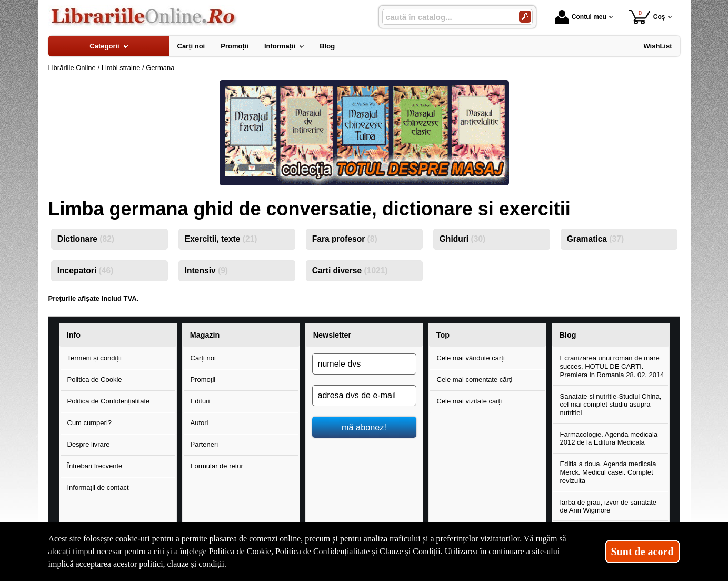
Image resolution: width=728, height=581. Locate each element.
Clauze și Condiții (410, 551)
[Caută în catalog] (525, 17)
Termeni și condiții (94, 358)
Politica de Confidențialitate (109, 401)
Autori (200, 423)
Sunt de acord (642, 552)
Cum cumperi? (90, 423)
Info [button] (74, 335)
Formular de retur (217, 466)
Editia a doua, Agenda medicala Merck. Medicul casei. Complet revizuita (608, 472)
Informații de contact (98, 488)
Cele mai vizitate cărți (470, 401)
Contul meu (581, 17)
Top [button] (443, 335)
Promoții (203, 380)
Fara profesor (345, 239)
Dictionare (86, 239)
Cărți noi (203, 358)
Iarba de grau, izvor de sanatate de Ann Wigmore (609, 506)
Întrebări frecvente (95, 466)
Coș (647, 17)
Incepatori (86, 270)
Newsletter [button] (332, 335)
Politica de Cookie (95, 380)
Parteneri (205, 444)
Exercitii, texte (221, 239)
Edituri (200, 401)
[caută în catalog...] (446, 17)
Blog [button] (568, 335)
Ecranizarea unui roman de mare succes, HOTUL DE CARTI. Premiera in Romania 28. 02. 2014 (612, 366)
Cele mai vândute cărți (471, 358)
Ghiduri (463, 239)
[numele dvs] (364, 364)
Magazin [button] (205, 335)
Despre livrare (89, 444)
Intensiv (206, 270)
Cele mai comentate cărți (475, 380)
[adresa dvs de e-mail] (364, 396)
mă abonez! (364, 427)
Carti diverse (350, 270)
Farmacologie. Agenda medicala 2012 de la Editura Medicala (609, 439)
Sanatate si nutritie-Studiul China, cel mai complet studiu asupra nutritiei (611, 405)
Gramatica (595, 239)
